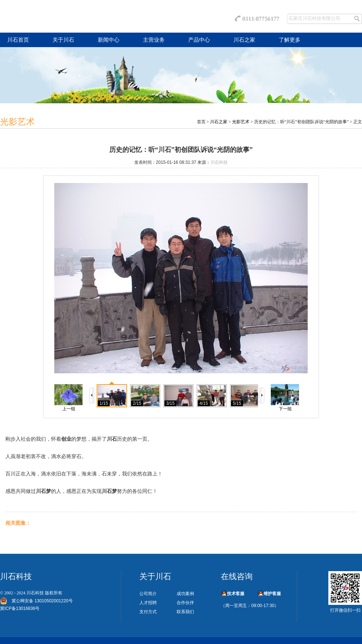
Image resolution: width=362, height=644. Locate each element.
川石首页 (18, 40)
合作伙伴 (185, 603)
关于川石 (63, 40)
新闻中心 (109, 40)
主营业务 (154, 40)
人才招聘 (148, 603)
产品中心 (199, 40)
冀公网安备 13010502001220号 (40, 601)
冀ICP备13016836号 (20, 608)
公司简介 (148, 594)
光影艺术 (241, 122)
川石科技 (219, 162)
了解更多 (290, 40)
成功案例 (185, 594)
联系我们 (185, 612)
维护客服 (272, 594)
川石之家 (244, 40)
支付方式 (148, 612)
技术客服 (236, 594)
